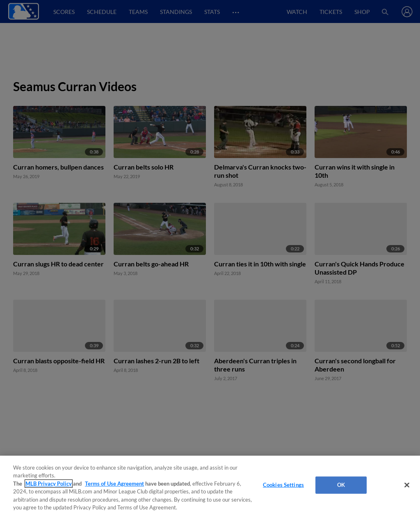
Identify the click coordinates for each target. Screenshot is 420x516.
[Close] (407, 485)
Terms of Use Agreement (114, 484)
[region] (210, 486)
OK (341, 485)
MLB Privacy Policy (49, 484)
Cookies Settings (283, 485)
